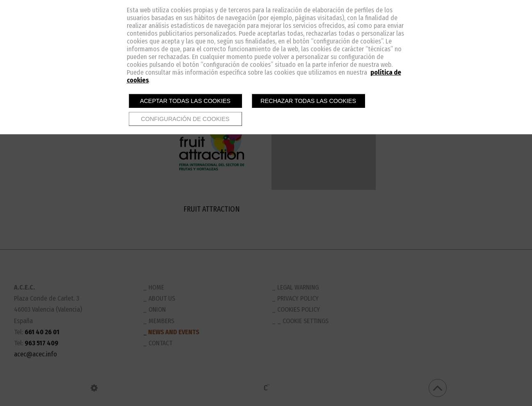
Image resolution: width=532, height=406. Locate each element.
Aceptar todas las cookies (185, 101)
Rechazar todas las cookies (308, 101)
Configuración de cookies (185, 119)
